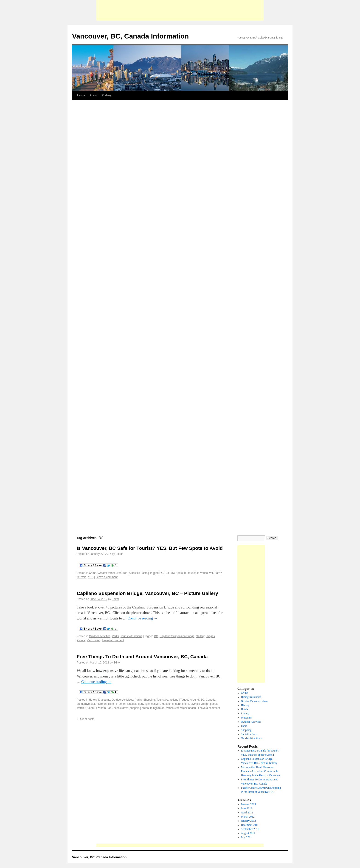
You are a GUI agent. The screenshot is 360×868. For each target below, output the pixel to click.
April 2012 (247, 813)
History (245, 705)
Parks (115, 636)
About (94, 95)
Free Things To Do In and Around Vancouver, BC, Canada (142, 657)
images (210, 636)
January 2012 (248, 821)
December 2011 (250, 825)
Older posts (86, 719)
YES (91, 577)
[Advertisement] (180, 10)
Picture (81, 640)
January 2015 (248, 804)
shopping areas (139, 708)
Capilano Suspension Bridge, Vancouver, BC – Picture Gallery (147, 593)
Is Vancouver (205, 573)
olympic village (200, 704)
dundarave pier (86, 704)
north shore (182, 704)
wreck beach (188, 708)
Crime (93, 573)
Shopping (149, 700)
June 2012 (247, 808)
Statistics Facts (138, 573)
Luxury (245, 713)
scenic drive (121, 708)
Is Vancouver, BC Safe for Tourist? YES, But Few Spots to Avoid (150, 548)
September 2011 (250, 829)
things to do (157, 708)
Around (195, 700)
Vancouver (93, 640)
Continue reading (142, 618)
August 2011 (248, 833)
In (124, 704)
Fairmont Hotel (105, 704)
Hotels (93, 700)
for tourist (190, 573)
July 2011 (246, 837)
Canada (211, 700)
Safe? (218, 573)
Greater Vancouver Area (113, 573)
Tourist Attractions (131, 636)
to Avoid (82, 577)
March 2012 (248, 817)
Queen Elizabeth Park (99, 708)
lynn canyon (153, 704)
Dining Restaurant (251, 697)
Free (119, 704)
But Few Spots (174, 573)
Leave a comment (107, 577)
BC (161, 573)
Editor (119, 554)
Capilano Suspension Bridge (177, 636)
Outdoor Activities (100, 636)
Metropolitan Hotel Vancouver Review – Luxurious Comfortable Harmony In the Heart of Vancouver (261, 771)
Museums (104, 700)
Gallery (107, 95)
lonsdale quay (136, 704)
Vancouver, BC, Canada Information (130, 36)
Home (81, 95)
